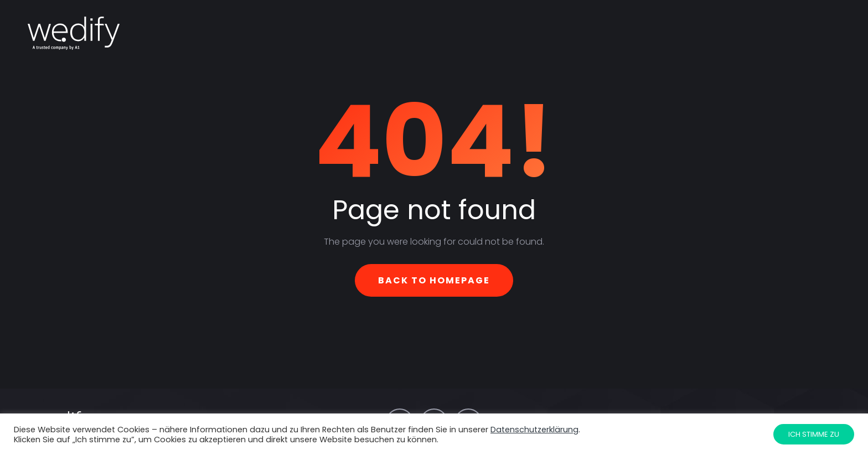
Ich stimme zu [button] (814, 434)
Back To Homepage (434, 280)
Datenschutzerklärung (534, 430)
